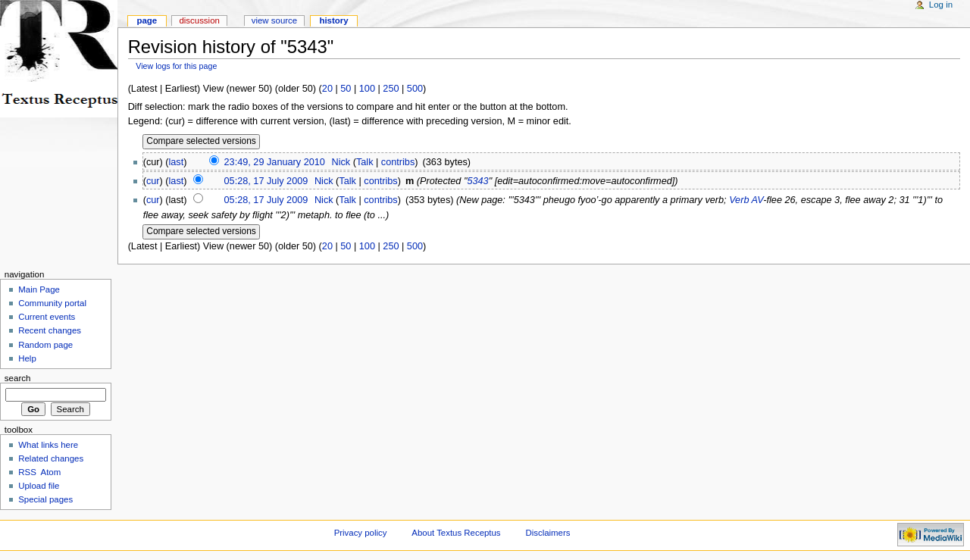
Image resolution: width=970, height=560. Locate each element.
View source (274, 20)
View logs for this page (176, 66)
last (177, 162)
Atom (51, 472)
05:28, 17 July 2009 (266, 181)
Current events (47, 317)
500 (415, 89)
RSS (27, 472)
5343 (477, 181)
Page (147, 20)
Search (18, 378)
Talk (365, 162)
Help (27, 358)
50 (346, 89)
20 (327, 89)
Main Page (39, 289)
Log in (941, 5)
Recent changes (50, 330)
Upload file (39, 486)
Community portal (52, 303)
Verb (739, 200)
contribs (398, 162)
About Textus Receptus (456, 533)
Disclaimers (548, 533)
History (333, 20)
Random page (45, 345)
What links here (48, 445)
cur (153, 181)
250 (391, 89)
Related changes (51, 458)
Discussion (199, 20)
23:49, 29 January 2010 (275, 162)
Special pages (45, 499)
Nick (341, 162)
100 (367, 89)
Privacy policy (361, 533)
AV (758, 200)
